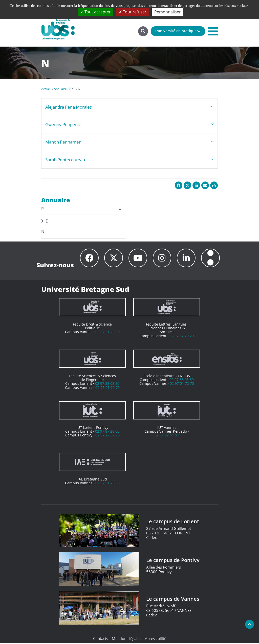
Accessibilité (156, 639)
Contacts (101, 639)
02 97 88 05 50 (107, 384)
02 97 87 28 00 (107, 432)
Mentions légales (126, 639)
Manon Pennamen (63, 142)
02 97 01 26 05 (107, 484)
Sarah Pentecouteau (65, 160)
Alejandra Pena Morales (69, 107)
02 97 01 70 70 (107, 388)
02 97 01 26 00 (107, 333)
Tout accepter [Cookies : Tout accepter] (95, 12)
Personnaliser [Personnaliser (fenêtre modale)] (168, 12)
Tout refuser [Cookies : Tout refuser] (133, 12)
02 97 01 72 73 (182, 384)
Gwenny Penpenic (63, 124)
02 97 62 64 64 (167, 436)
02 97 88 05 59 (182, 380)
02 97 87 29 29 (182, 337)
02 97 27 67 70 (107, 436)
